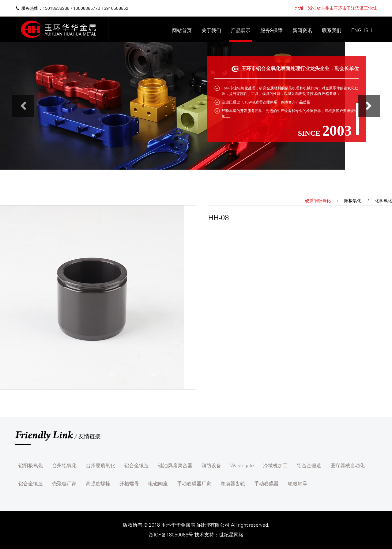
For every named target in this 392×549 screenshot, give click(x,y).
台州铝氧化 (64, 466)
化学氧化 (383, 201)
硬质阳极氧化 (318, 201)
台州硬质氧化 (100, 466)
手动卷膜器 (266, 484)
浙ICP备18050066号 (172, 535)
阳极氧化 (353, 201)
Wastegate (242, 466)
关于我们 (211, 30)
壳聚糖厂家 (64, 484)
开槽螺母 (129, 484)
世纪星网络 (231, 535)
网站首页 (182, 30)
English (362, 30)
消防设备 (211, 466)
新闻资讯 (302, 30)
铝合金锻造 (137, 466)
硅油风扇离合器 (175, 466)
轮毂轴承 (298, 484)
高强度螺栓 (98, 484)
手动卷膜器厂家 (194, 484)
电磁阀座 (158, 484)
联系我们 (332, 30)
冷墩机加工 (275, 466)
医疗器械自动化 (348, 466)
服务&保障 (271, 30)
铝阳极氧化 (31, 466)
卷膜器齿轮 (233, 484)
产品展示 (241, 30)
